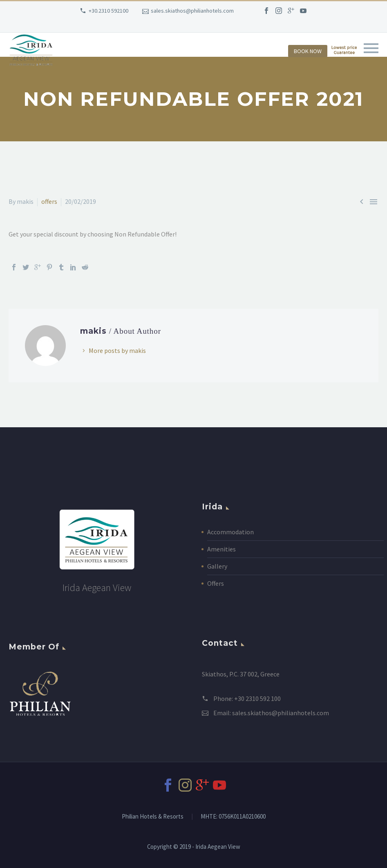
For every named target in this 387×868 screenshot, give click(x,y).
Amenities (221, 549)
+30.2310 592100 (108, 11)
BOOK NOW (308, 51)
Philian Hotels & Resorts (153, 817)
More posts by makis (117, 350)
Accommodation (230, 532)
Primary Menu (371, 48)
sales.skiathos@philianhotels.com (192, 11)
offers (49, 201)
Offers (216, 583)
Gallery (217, 566)
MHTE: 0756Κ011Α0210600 (233, 817)
